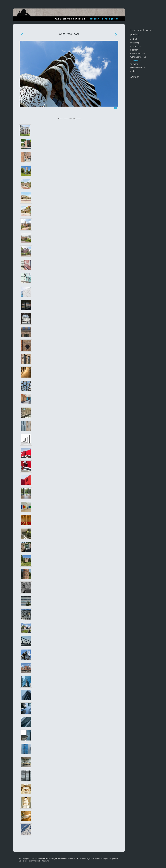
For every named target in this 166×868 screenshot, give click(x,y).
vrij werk (134, 64)
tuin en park (136, 46)
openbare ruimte (138, 53)
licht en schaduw (138, 67)
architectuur (136, 60)
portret (133, 71)
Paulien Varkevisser (142, 30)
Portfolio (135, 35)
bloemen (134, 50)
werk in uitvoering (138, 57)
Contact (135, 77)
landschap (135, 43)
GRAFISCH (134, 39)
